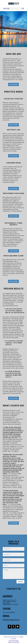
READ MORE (13, 84)
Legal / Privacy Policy (14, 642)
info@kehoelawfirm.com (11, 620)
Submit (20, 582)
